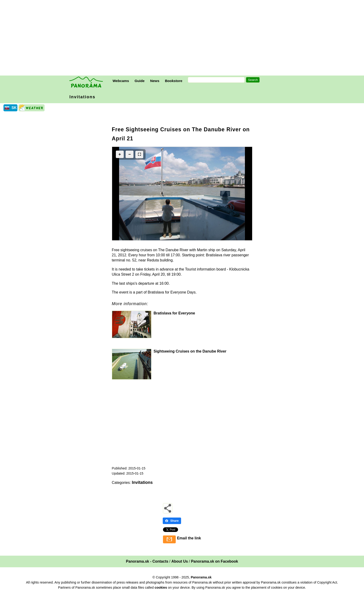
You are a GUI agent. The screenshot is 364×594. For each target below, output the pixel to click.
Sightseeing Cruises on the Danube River (190, 351)
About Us (180, 561)
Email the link (189, 538)
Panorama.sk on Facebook (215, 561)
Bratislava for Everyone (174, 313)
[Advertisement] (183, 38)
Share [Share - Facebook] (172, 521)
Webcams (121, 81)
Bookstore (174, 81)
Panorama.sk (201, 577)
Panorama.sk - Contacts (147, 561)
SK (14, 108)
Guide (140, 81)
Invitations (82, 97)
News (155, 81)
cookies (161, 587)
